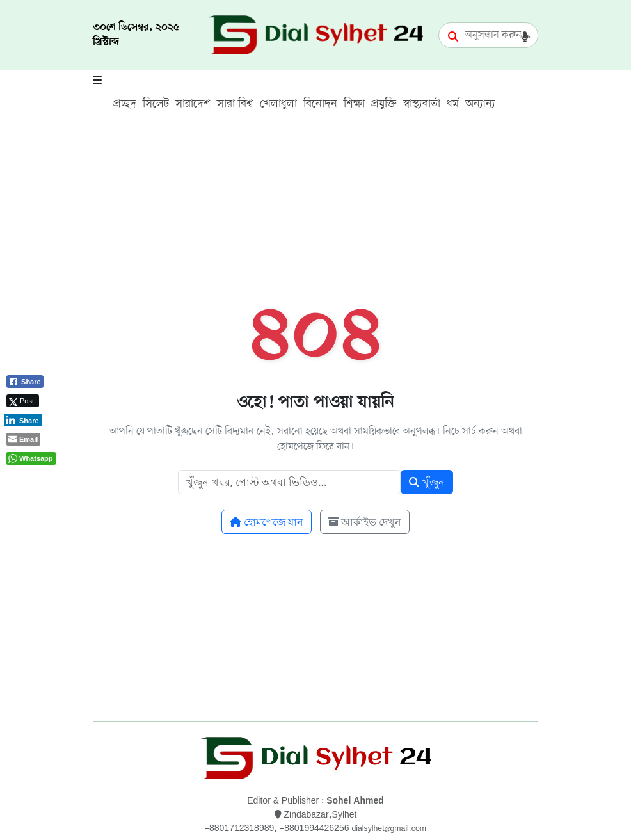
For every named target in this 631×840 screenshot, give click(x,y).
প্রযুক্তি (384, 104)
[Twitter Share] (23, 401)
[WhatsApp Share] (31, 458)
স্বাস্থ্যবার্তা (422, 104)
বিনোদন (320, 104)
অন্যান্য (480, 104)
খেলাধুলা (278, 104)
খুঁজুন (427, 482)
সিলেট (156, 104)
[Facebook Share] (25, 382)
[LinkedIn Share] (23, 420)
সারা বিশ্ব (235, 104)
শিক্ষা (354, 104)
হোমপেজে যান (267, 522)
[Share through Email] (23, 439)
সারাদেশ (193, 104)
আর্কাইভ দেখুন (365, 522)
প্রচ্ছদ (125, 104)
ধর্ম (453, 104)
